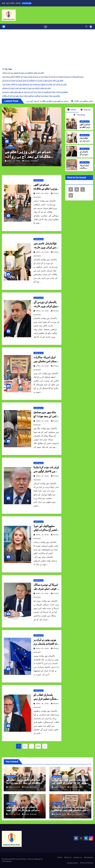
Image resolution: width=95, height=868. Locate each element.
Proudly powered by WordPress (14, 859)
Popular (86, 110)
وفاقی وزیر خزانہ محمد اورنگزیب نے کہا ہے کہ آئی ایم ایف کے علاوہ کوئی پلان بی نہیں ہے (35, 92)
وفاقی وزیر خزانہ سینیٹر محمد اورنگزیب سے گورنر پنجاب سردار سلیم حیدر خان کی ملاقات (31, 96)
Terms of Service (87, 863)
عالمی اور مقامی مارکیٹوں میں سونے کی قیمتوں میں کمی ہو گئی (23, 73)
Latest (72, 110)
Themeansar (7, 861)
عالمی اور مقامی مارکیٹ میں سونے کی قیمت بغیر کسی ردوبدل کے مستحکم (26, 88)
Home (60, 858)
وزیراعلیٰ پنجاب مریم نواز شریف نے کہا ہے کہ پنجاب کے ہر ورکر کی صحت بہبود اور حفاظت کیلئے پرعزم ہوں (43, 77)
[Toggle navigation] (46, 27)
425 (38, 746)
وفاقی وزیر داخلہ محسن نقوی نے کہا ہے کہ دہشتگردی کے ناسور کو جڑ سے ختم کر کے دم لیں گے (33, 81)
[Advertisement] (47, 49)
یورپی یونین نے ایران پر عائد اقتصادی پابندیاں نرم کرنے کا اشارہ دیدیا (46, 644)
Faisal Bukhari (30, 161)
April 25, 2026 (14, 161)
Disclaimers (89, 858)
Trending (79, 115)
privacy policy (72, 863)
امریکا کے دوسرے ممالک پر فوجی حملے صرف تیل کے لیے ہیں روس (46, 589)
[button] (86, 27)
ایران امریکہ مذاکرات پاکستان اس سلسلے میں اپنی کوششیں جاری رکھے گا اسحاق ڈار (69, 810)
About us (68, 858)
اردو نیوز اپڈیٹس (10, 148)
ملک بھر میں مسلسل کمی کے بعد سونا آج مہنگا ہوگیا (45, 416)
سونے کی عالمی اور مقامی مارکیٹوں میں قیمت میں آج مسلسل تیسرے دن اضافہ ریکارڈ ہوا (34, 85)
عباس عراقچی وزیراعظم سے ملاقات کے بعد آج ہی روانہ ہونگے (28, 156)
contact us (78, 858)
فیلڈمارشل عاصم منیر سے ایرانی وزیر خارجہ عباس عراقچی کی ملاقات (70, 783)
